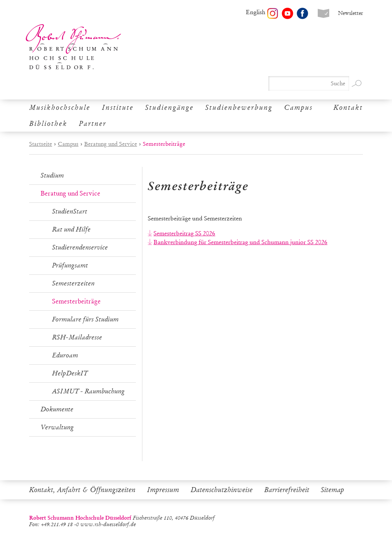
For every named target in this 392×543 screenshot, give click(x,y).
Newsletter (350, 13)
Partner (93, 124)
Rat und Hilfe (71, 229)
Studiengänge (169, 108)
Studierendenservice (80, 247)
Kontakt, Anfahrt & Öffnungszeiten (82, 490)
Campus (298, 108)
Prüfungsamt (70, 265)
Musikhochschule (60, 108)
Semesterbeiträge (76, 301)
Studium (52, 175)
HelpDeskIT (70, 373)
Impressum (163, 490)
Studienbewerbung (239, 108)
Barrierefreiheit (287, 490)
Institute (118, 108)
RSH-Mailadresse (77, 337)
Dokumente (57, 409)
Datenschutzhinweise (222, 490)
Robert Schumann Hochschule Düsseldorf (73, 47)
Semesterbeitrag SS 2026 (184, 233)
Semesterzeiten (73, 283)
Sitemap (332, 490)
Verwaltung (57, 427)
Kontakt (348, 108)
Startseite (41, 144)
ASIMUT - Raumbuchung (88, 391)
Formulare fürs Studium (85, 319)
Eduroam (65, 355)
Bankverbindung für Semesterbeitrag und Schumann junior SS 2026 (240, 242)
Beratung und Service (111, 144)
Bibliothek (48, 124)
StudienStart (70, 211)
